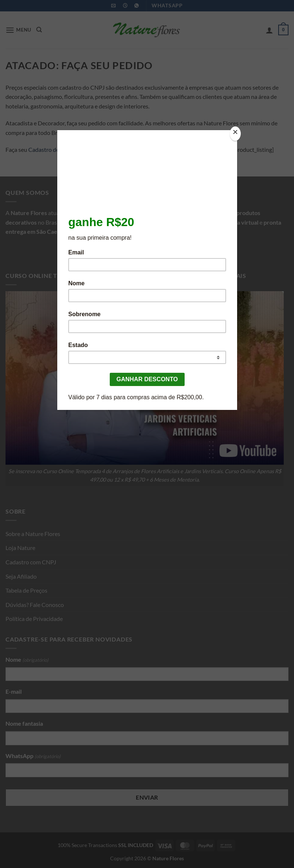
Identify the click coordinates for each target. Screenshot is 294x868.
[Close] (235, 134)
